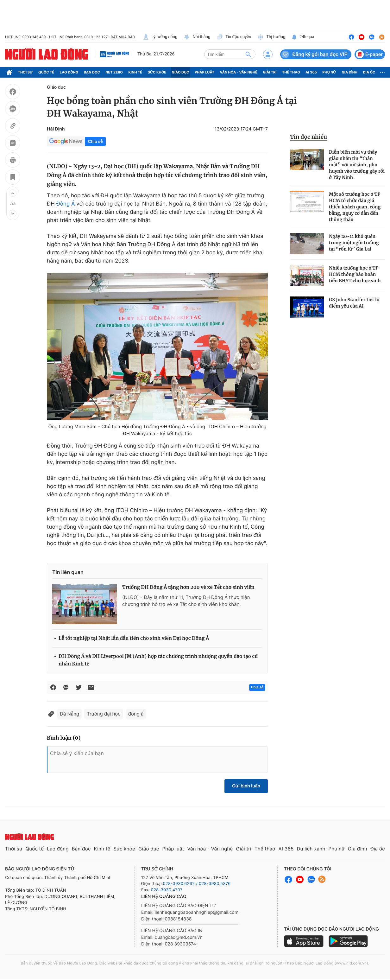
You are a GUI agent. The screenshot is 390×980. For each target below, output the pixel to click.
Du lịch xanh (311, 849)
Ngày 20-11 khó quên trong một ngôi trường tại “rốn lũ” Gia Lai (354, 243)
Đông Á (66, 204)
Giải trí (270, 72)
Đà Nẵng (69, 714)
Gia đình (349, 72)
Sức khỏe (157, 72)
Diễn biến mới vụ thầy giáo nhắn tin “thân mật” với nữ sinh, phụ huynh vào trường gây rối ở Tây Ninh (357, 165)
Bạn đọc (92, 72)
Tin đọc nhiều (308, 137)
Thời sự (25, 72)
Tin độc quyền (234, 37)
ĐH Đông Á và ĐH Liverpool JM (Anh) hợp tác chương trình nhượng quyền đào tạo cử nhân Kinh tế (158, 660)
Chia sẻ (95, 141)
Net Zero (114, 72)
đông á (136, 714)
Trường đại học (104, 714)
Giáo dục (181, 72)
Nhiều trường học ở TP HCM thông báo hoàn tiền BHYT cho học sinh (355, 274)
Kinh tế (135, 72)
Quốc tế (46, 72)
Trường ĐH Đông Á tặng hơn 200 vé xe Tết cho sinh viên (188, 587)
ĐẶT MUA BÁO (123, 37)
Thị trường (271, 37)
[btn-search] (248, 54)
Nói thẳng (197, 37)
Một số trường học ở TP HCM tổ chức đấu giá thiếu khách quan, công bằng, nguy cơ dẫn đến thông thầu (355, 207)
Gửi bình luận (246, 786)
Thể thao (291, 72)
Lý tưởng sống (160, 37)
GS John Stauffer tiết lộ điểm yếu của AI (354, 303)
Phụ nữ (329, 72)
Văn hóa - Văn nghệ (239, 72)
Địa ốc (369, 72)
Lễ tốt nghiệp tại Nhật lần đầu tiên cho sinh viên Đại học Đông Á (134, 638)
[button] (13, 193)
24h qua (303, 37)
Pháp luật (204, 72)
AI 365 (311, 72)
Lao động (69, 72)
